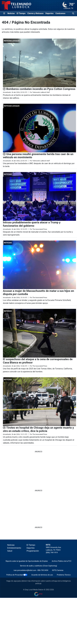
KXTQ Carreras (58, 570)
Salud (10, 551)
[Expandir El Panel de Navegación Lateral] (4, 13)
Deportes (50, 13)
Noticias (11, 13)
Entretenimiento (14, 548)
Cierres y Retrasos (36, 13)
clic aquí (14, 581)
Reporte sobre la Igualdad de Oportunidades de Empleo (27, 561)
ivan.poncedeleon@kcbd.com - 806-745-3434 (31, 570)
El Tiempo (21, 13)
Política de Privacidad (15, 575)
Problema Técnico (64, 575)
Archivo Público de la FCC (62, 561)
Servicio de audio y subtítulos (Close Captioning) (38, 566)
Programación (33, 551)
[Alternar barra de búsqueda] (73, 13)
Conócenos (60, 13)
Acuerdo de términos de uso (42, 575)
